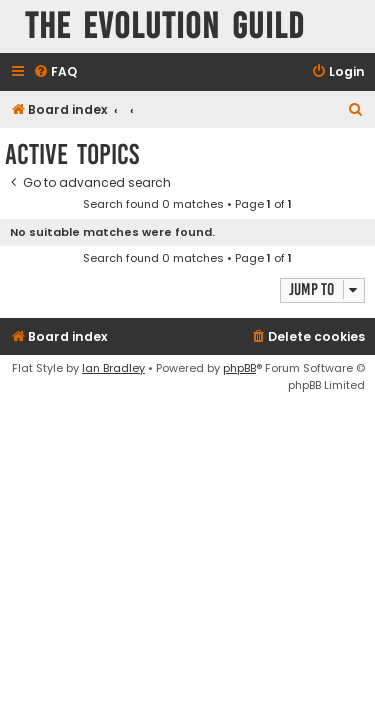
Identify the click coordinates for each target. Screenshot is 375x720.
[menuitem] (55, 72)
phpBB (239, 368)
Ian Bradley (113, 368)
